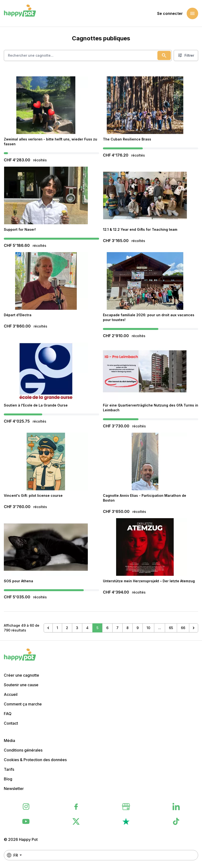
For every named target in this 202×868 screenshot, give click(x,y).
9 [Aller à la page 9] (138, 628)
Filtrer (186, 55)
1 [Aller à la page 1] (57, 628)
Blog (8, 779)
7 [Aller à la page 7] (117, 628)
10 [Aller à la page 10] (148, 628)
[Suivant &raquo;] (194, 628)
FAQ (8, 714)
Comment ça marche (23, 704)
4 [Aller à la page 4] (87, 628)
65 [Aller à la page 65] (171, 628)
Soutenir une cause (21, 685)
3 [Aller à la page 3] (77, 628)
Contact (11, 723)
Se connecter (170, 13)
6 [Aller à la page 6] (107, 628)
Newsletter (14, 789)
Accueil (11, 694)
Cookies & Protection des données (35, 760)
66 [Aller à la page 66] (183, 628)
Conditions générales (23, 750)
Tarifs (9, 769)
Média (9, 741)
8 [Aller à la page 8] (128, 628)
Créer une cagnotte (21, 675)
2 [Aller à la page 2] (67, 628)
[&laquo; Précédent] (48, 628)
